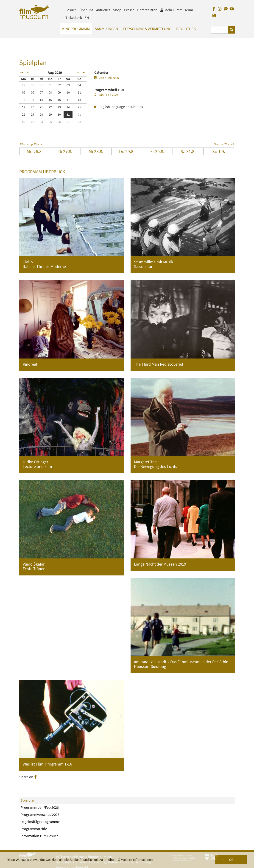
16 (59, 100)
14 (41, 100)
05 (24, 92)
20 (33, 107)
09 (59, 92)
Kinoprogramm (76, 29)
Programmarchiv (34, 829)
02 (59, 85)
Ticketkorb (74, 17)
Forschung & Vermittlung (147, 29)
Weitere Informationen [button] (137, 860)
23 (59, 107)
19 (24, 107)
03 (68, 85)
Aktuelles (103, 10)
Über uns (86, 10)
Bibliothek (186, 29)
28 (41, 114)
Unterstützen (147, 10)
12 (24, 100)
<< (22, 73)
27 (33, 114)
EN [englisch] (87, 17)
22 (50, 107)
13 (33, 100)
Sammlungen (106, 29)
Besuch (71, 10)
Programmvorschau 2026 (40, 814)
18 (79, 100)
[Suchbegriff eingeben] (220, 30)
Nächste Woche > (224, 144)
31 (41, 85)
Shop (117, 10)
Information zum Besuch (40, 836)
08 (50, 92)
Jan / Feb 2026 (106, 78)
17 (68, 100)
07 (41, 92)
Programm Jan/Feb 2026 (40, 807)
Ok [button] (231, 860)
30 (33, 85)
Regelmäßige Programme (40, 822)
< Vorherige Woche (31, 144)
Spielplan (28, 800)
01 (50, 85)
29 (24, 85)
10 (68, 92)
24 (68, 107)
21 (41, 107)
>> (84, 73)
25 (79, 107)
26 (24, 114)
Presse (129, 10)
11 (79, 92)
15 (50, 100)
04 (79, 85)
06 (33, 92)
